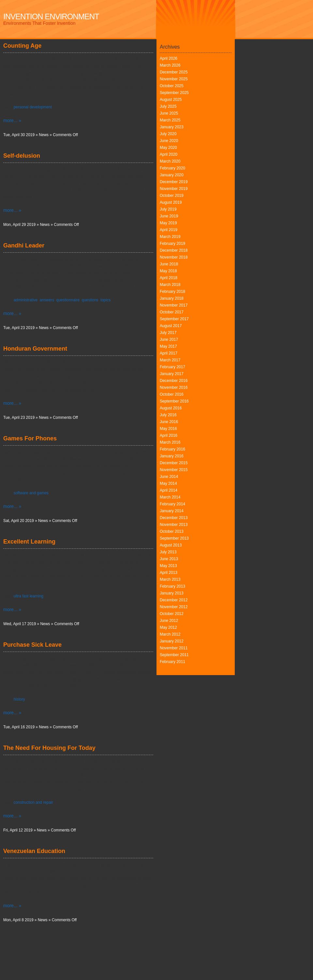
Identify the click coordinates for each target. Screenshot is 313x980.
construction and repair (33, 802)
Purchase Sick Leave (32, 645)
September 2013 (174, 538)
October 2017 (172, 312)
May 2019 (168, 223)
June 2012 (169, 621)
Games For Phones (30, 438)
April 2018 (169, 278)
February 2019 (172, 244)
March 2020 (170, 161)
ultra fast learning (29, 596)
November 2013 (174, 525)
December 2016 (174, 381)
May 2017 (168, 346)
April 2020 (169, 154)
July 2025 (168, 106)
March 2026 (170, 65)
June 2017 (169, 340)
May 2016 (168, 429)
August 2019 (171, 202)
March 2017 (170, 360)
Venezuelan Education (34, 851)
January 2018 (172, 298)
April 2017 (169, 353)
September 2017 (174, 319)
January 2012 (172, 641)
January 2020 (172, 175)
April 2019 (169, 230)
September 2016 (174, 401)
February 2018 (172, 292)
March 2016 (170, 442)
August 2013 (171, 545)
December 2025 (174, 72)
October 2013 (172, 531)
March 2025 (170, 120)
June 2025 (169, 113)
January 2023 (172, 127)
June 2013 (169, 559)
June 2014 (169, 477)
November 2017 (174, 305)
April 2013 (169, 573)
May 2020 (168, 148)
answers (47, 300)
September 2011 (174, 655)
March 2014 (170, 497)
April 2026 (169, 58)
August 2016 (171, 408)
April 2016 (169, 435)
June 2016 (169, 422)
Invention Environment (51, 16)
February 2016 (172, 449)
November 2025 (174, 79)
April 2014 (169, 490)
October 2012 (172, 614)
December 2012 (174, 600)
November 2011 (174, 648)
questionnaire (68, 300)
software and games (31, 493)
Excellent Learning (29, 542)
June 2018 (169, 264)
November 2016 (174, 387)
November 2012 (174, 607)
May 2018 (168, 271)
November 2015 (174, 470)
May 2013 (168, 566)
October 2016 (172, 394)
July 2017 (168, 333)
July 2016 (168, 415)
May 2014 (168, 483)
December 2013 (174, 518)
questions (90, 300)
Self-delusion (22, 156)
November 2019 (174, 189)
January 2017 (172, 374)
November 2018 (174, 257)
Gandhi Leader (24, 245)
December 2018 (174, 250)
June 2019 (169, 216)
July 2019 (168, 209)
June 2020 (169, 141)
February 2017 (172, 367)
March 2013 (170, 579)
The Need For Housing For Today (49, 748)
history (19, 699)
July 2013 (168, 552)
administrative (26, 300)
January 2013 (172, 593)
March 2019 (170, 237)
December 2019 (174, 182)
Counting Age (22, 46)
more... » (12, 120)
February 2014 (172, 504)
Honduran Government (35, 349)
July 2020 (168, 134)
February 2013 (172, 586)
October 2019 (172, 196)
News (44, 135)
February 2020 (172, 168)
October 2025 (172, 86)
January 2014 (172, 511)
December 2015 (174, 463)
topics (105, 300)
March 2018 (170, 285)
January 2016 (172, 456)
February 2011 (172, 662)
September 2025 (174, 93)
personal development (33, 107)
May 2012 (168, 627)
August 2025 (171, 100)
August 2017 (171, 326)
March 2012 (170, 634)
